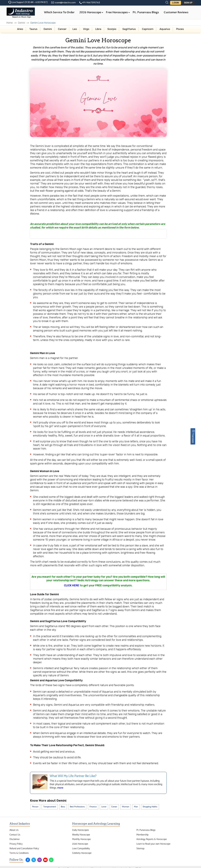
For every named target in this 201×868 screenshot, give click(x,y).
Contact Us (15, 835)
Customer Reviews (176, 12)
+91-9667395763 (91, 3)
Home (10, 23)
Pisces (180, 29)
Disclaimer (15, 839)
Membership (142, 835)
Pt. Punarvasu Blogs (146, 12)
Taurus (33, 29)
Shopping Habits (150, 807)
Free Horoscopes (118, 12)
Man (136, 807)
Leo (75, 29)
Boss (63, 807)
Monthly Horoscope (81, 839)
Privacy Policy (16, 844)
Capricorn (148, 29)
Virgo (86, 29)
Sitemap (140, 849)
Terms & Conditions (19, 853)
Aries (20, 29)
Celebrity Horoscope (82, 853)
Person (35, 807)
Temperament (50, 807)
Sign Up (188, 3)
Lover (104, 807)
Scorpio (112, 29)
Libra (98, 29)
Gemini (21, 23)
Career (114, 807)
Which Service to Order (59, 12)
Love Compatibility (81, 849)
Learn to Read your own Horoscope (153, 844)
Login (176, 3)
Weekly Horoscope (81, 835)
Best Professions (77, 807)
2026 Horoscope (91, 12)
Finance (93, 807)
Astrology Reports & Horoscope (152, 839)
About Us (14, 830)
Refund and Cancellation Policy (24, 849)
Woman (126, 807)
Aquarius (165, 29)
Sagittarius (129, 29)
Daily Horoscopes (81, 830)
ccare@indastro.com (65, 3)
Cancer (62, 29)
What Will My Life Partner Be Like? (73, 776)
